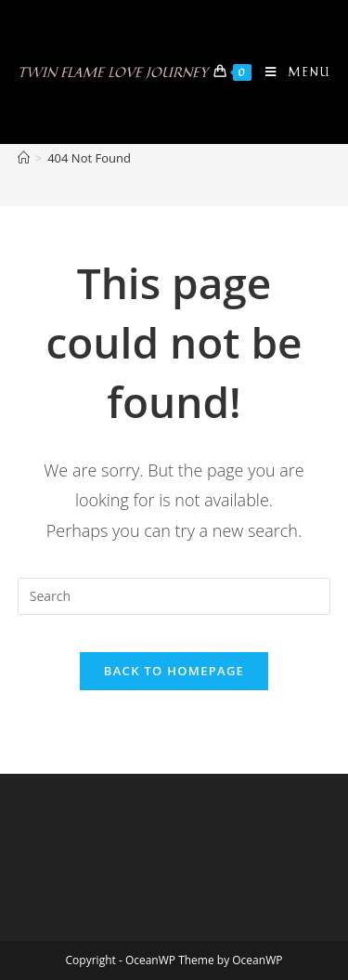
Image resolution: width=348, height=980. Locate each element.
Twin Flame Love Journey (113, 72)
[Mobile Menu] (291, 72)
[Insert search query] (174, 596)
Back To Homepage (174, 671)
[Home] (24, 158)
